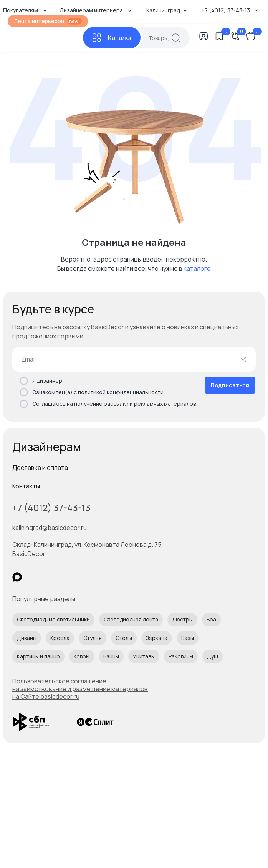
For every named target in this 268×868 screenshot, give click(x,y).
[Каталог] (112, 38)
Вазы (188, 638)
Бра (211, 619)
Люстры (182, 619)
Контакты (26, 486)
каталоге (197, 268)
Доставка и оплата (40, 468)
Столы (124, 638)
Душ (213, 656)
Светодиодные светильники (53, 619)
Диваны (27, 638)
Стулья (93, 638)
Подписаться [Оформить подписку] (230, 385)
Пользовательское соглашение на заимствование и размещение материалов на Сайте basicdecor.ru (80, 689)
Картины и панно (38, 656)
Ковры (82, 656)
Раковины (181, 656)
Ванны (111, 656)
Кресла (60, 638)
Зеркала (157, 638)
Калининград (167, 10)
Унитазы (144, 656)
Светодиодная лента (131, 619)
